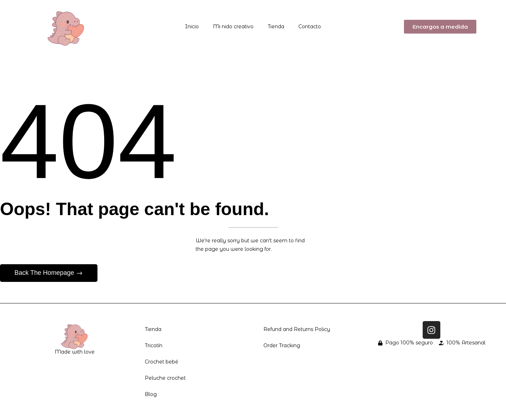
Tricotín (154, 345)
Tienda (276, 26)
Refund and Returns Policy (297, 329)
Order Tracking (282, 345)
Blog (151, 394)
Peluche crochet (165, 378)
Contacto (310, 26)
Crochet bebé (162, 362)
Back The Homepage (45, 273)
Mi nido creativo (233, 26)
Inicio (192, 26)
